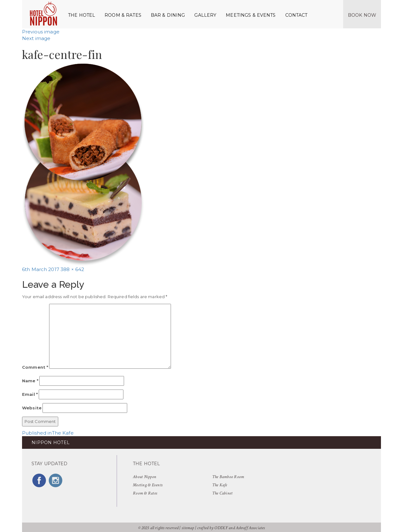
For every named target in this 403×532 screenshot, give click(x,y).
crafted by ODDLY (212, 528)
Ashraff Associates (250, 528)
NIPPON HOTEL (51, 442)
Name (30, 381)
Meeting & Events (148, 485)
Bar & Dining (168, 15)
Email (30, 394)
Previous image (41, 32)
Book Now (362, 15)
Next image (36, 38)
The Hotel (82, 15)
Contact (296, 15)
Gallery (205, 15)
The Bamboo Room (228, 477)
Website (32, 408)
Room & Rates (123, 15)
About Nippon (145, 477)
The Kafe (220, 485)
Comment (35, 367)
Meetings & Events (251, 15)
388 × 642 (72, 269)
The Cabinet (222, 493)
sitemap (188, 528)
